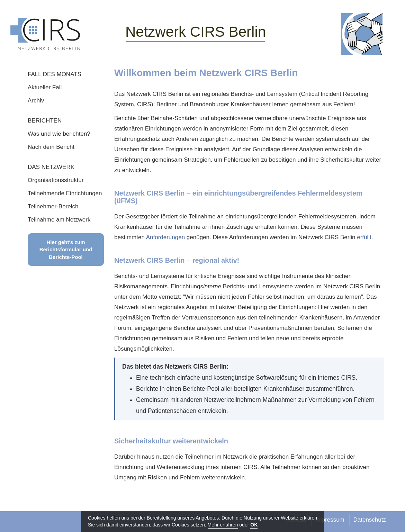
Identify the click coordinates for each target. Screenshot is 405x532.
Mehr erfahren (223, 525)
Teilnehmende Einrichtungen (65, 193)
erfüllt (364, 237)
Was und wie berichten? (59, 134)
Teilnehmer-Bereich (53, 206)
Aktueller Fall (45, 87)
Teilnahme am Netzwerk (59, 220)
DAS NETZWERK (51, 167)
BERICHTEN (45, 121)
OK (254, 525)
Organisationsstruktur (56, 180)
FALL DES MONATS (55, 74)
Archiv (36, 101)
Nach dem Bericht (51, 147)
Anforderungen (165, 237)
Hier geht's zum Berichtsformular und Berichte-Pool (66, 250)
